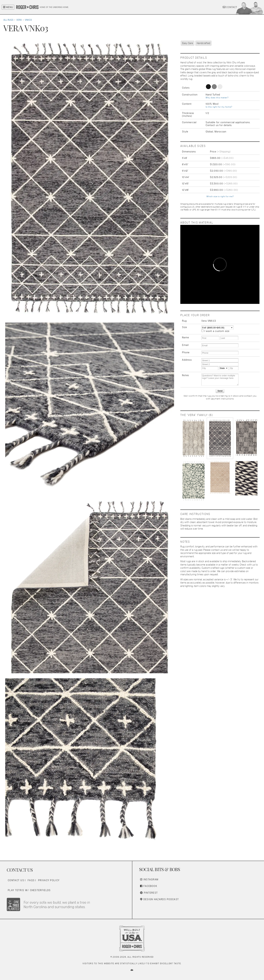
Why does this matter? (217, 98)
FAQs (31, 880)
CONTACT (230, 7)
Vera (19, 20)
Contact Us (16, 880)
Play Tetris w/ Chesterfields (29, 890)
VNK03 (28, 20)
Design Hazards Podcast (159, 899)
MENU (8, 7)
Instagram (149, 879)
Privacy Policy (49, 880)
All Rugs (8, 20)
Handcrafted (203, 43)
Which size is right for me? (220, 196)
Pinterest (149, 893)
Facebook (149, 886)
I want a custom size (217, 331)
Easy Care (188, 43)
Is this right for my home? (219, 107)
